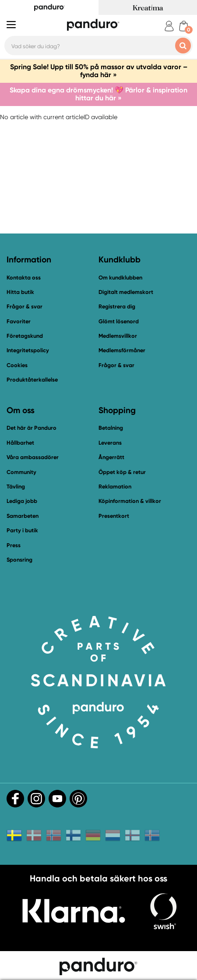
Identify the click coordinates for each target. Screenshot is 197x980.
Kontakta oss (24, 278)
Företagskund (25, 336)
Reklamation (115, 486)
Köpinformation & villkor (130, 501)
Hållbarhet (20, 443)
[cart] (184, 26)
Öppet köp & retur (122, 472)
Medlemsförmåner (122, 350)
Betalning (111, 428)
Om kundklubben (120, 278)
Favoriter (19, 321)
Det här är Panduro (32, 428)
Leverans (110, 443)
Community (21, 472)
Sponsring (19, 560)
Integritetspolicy (28, 350)
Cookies (17, 365)
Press (14, 545)
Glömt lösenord (119, 321)
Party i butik (22, 530)
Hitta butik (20, 292)
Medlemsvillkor (118, 336)
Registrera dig (117, 306)
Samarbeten (23, 516)
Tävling (16, 486)
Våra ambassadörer (33, 457)
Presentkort (114, 516)
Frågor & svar (25, 306)
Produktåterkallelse (32, 380)
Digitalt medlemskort (126, 292)
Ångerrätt (111, 457)
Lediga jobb (22, 501)
